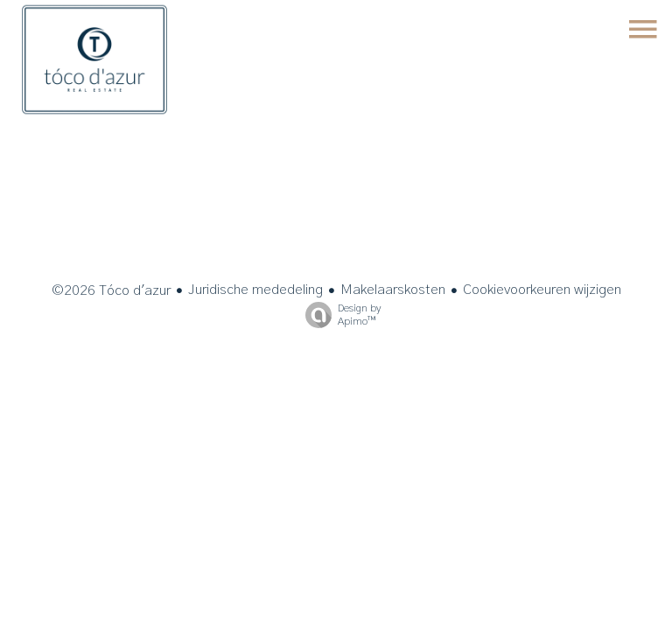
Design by (339, 315)
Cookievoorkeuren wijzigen (542, 290)
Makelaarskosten (393, 290)
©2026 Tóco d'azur (111, 290)
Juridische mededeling (255, 290)
